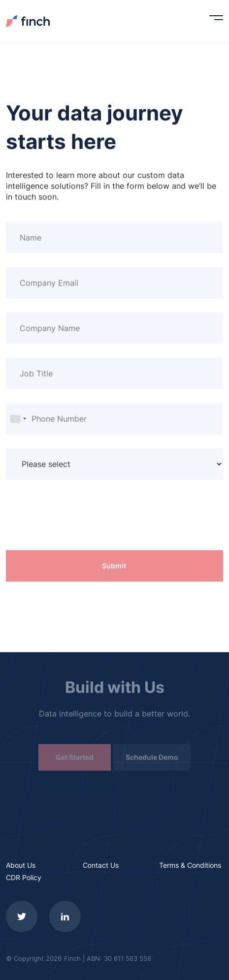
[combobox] (18, 419)
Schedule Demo (152, 759)
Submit (114, 566)
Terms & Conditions (190, 865)
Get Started (75, 759)
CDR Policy (24, 877)
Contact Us (101, 865)
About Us (21, 865)
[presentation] (81, 522)
